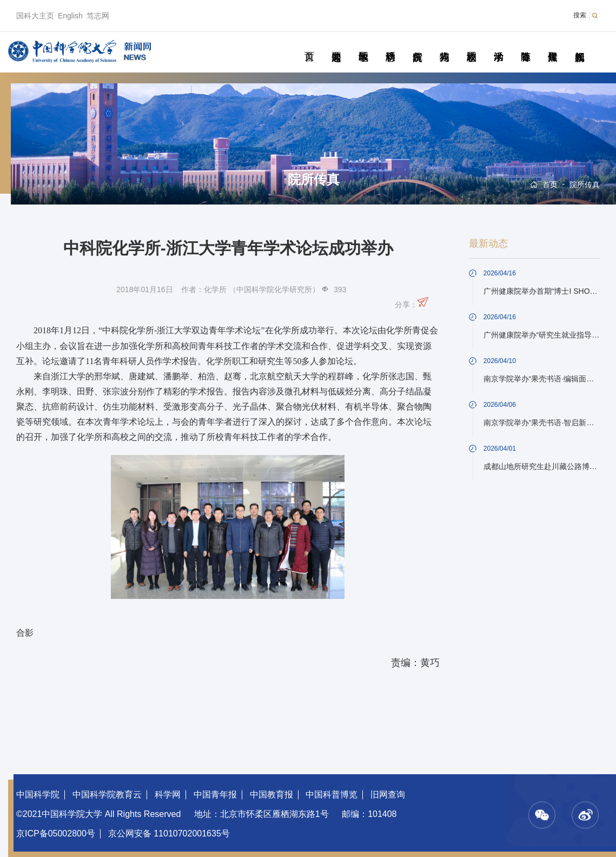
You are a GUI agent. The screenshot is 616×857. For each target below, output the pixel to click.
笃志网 (98, 16)
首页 (309, 44)
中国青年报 (215, 795)
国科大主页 (35, 16)
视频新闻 (579, 44)
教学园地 (363, 44)
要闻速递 (336, 44)
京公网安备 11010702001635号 (169, 833)
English (70, 16)
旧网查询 (388, 795)
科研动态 (390, 44)
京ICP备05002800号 (56, 833)
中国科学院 (38, 795)
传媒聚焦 (552, 44)
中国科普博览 (332, 795)
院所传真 (417, 44)
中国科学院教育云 (107, 795)
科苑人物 (444, 44)
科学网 (168, 795)
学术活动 (498, 44)
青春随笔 (525, 44)
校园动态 (471, 44)
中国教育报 (271, 795)
